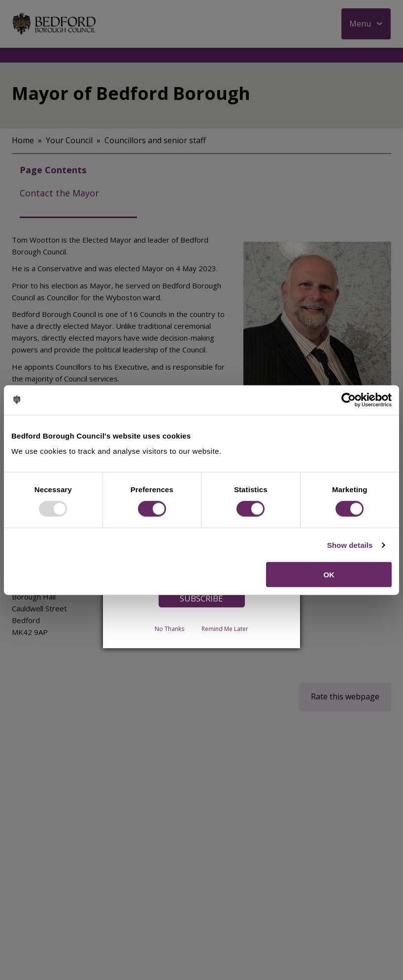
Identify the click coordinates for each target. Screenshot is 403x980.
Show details (350, 545)
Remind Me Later (225, 629)
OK (329, 575)
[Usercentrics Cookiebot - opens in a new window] (349, 400)
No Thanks (169, 629)
